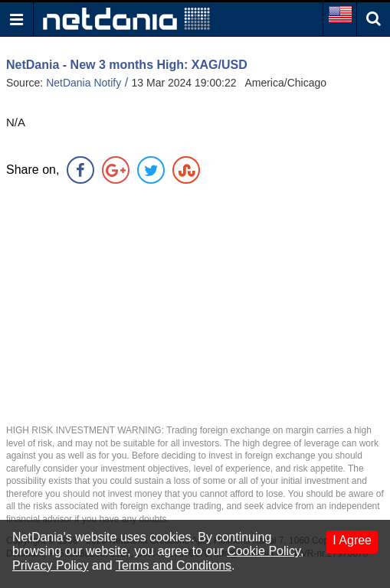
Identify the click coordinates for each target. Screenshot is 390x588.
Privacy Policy (51, 565)
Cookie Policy (264, 551)
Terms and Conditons (174, 565)
